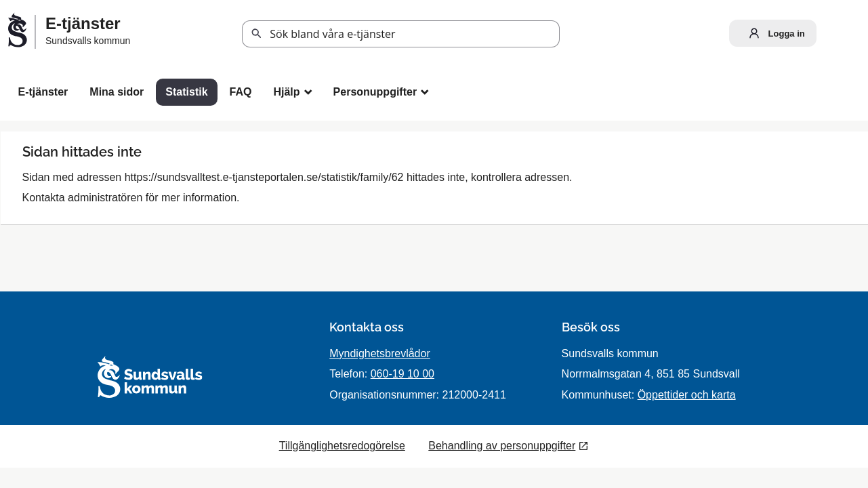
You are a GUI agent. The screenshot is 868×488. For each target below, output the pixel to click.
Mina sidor (117, 92)
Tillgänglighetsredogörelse (342, 446)
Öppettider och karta (687, 395)
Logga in (774, 33)
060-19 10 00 (402, 374)
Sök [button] (257, 34)
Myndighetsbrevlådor (380, 353)
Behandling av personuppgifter (502, 446)
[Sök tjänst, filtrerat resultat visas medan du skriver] (401, 34)
